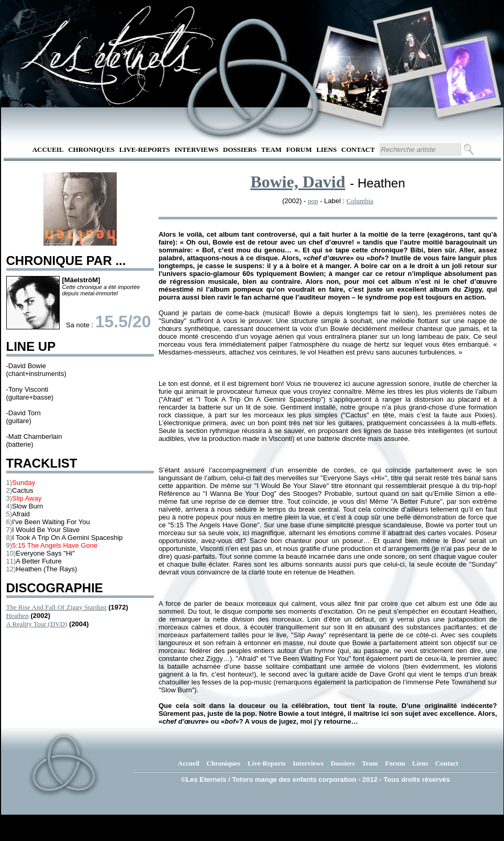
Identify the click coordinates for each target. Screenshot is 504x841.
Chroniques (91, 150)
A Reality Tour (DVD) (37, 624)
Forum (299, 150)
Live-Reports (145, 150)
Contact (358, 150)
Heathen (18, 616)
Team (271, 150)
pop (313, 201)
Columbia (360, 201)
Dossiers (240, 150)
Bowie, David (298, 182)
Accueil (48, 150)
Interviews (196, 150)
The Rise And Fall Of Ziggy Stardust (57, 607)
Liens (326, 150)
